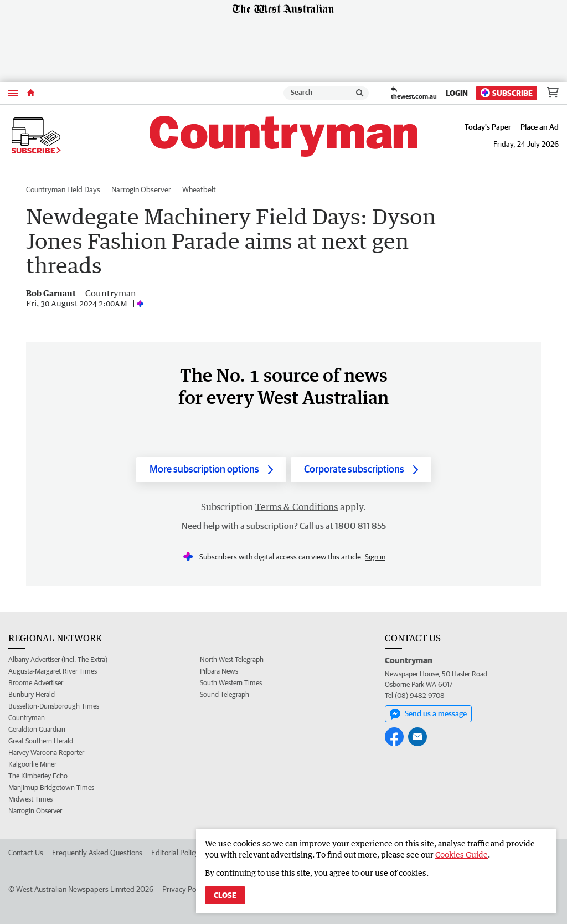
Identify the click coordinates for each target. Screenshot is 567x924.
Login (457, 93)
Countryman (27, 718)
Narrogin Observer (141, 189)
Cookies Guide (462, 854)
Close (225, 895)
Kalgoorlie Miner (32, 764)
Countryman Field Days (63, 189)
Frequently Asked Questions (97, 853)
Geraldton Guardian (37, 729)
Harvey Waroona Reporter (46, 753)
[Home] (31, 93)
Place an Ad (540, 127)
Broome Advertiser (36, 683)
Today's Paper (488, 127)
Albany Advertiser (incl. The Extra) (58, 659)
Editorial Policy (175, 853)
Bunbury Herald (32, 694)
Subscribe (507, 93)
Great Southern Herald (41, 741)
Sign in (375, 557)
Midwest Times (30, 799)
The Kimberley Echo (38, 776)
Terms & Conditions (297, 507)
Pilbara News (219, 671)
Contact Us (26, 853)
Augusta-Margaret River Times (53, 671)
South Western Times (231, 683)
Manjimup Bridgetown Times (51, 787)
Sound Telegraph (225, 694)
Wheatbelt (199, 189)
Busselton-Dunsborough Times (54, 706)
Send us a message (428, 714)
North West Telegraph (232, 659)
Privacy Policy (184, 889)
